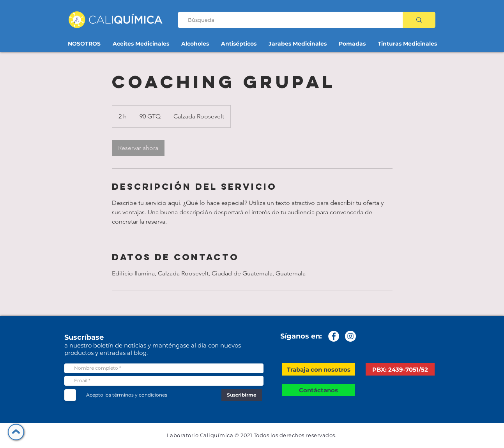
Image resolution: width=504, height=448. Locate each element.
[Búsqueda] (287, 20)
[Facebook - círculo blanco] (334, 336)
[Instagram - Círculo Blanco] (350, 336)
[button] (319, 369)
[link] (138, 148)
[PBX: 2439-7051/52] (400, 369)
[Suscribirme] (242, 395)
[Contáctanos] (319, 390)
